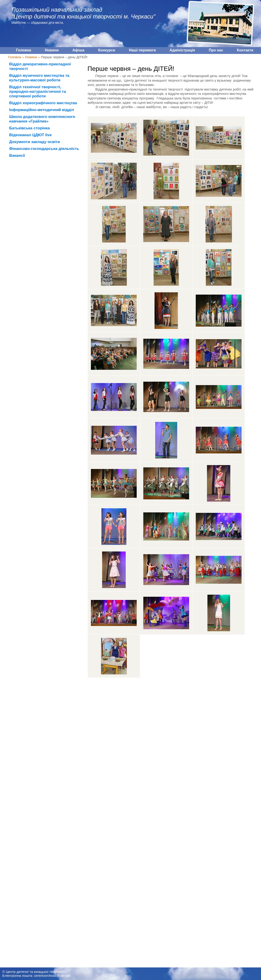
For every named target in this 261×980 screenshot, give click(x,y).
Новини (31, 57)
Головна (15, 57)
